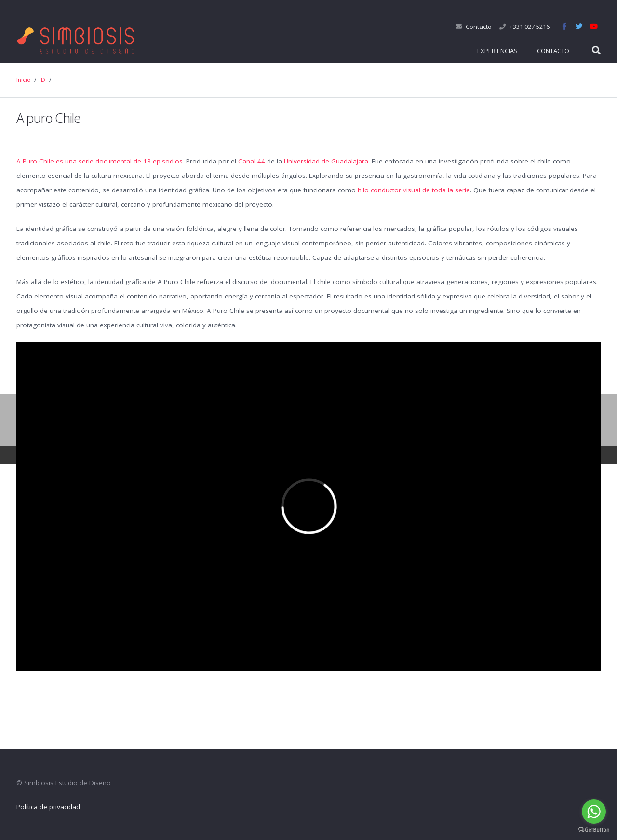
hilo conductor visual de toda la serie (414, 190)
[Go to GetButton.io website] (594, 830)
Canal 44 (252, 161)
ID (42, 80)
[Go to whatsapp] (594, 812)
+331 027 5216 (530, 27)
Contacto (479, 27)
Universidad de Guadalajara (326, 161)
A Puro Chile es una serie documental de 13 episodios (100, 161)
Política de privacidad (48, 807)
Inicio (24, 80)
